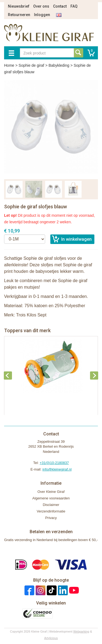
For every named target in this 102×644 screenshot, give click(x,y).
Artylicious (51, 638)
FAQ (74, 6)
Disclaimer (51, 505)
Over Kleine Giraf (51, 492)
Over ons (41, 6)
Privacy (51, 518)
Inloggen (42, 15)
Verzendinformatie (51, 511)
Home (9, 65)
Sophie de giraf (31, 65)
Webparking (81, 631)
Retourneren (19, 15)
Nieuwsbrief (19, 6)
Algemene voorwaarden (51, 498)
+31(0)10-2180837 (54, 463)
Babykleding (59, 65)
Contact (60, 6)
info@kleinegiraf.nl (57, 469)
